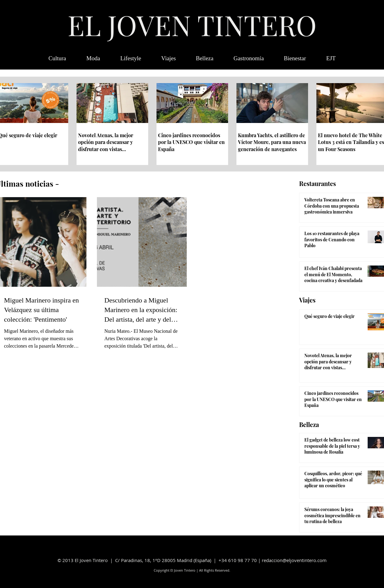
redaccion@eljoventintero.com (294, 560)
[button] (331, 58)
